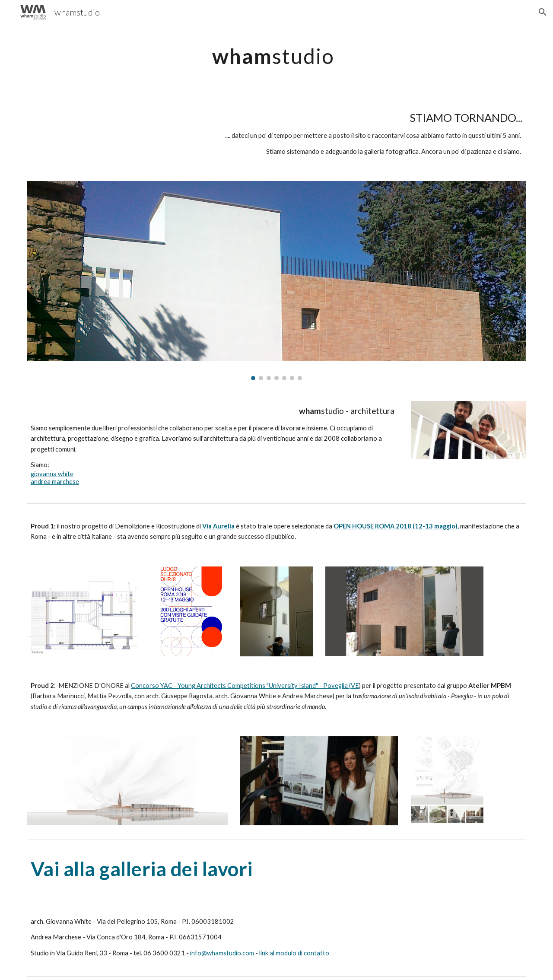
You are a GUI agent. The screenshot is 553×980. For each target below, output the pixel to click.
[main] (276, 54)
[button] (543, 12)
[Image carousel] (276, 280)
